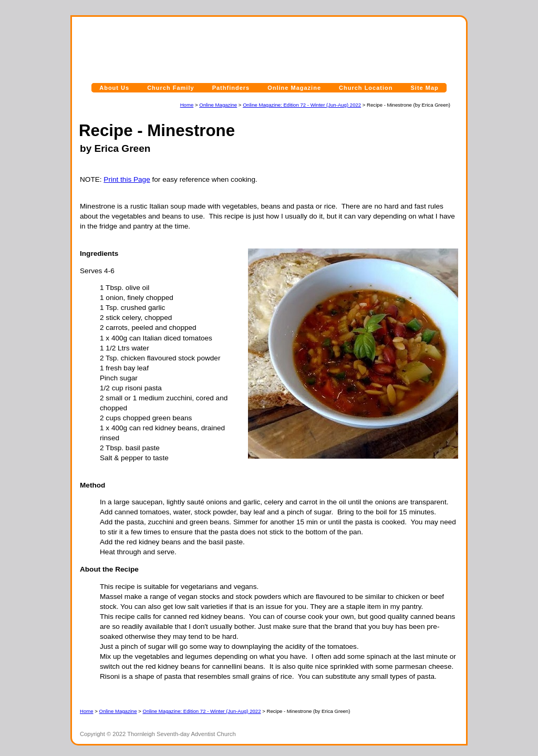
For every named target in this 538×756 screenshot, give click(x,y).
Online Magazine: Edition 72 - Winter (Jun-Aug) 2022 (302, 105)
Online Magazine (294, 88)
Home (187, 105)
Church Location (366, 88)
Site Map (425, 88)
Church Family (170, 88)
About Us (114, 88)
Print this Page (127, 179)
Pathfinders (231, 88)
